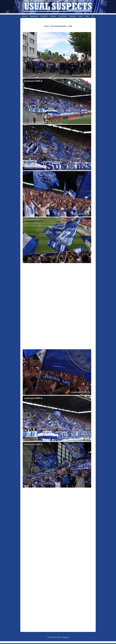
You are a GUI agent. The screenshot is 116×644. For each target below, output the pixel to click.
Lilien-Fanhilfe (63, 16)
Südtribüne (53, 16)
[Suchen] (93, 16)
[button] (90, 16)
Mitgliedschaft (34, 16)
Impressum (65, 637)
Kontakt (81, 16)
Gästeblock (73, 16)
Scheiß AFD (44, 16)
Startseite (24, 16)
